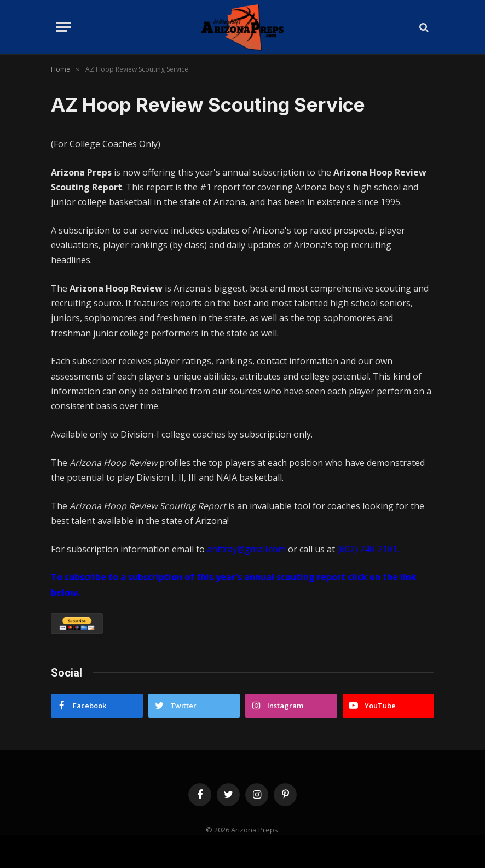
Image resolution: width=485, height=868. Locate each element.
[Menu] (63, 27)
